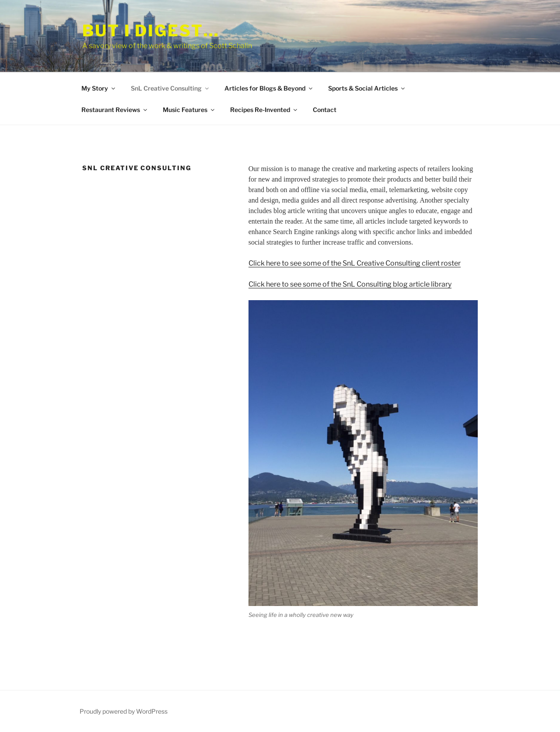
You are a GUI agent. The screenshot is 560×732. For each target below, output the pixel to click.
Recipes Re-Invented (264, 110)
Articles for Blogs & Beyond (269, 88)
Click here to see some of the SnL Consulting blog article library (350, 284)
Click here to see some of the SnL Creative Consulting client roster (355, 263)
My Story (99, 88)
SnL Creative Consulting (170, 88)
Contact (325, 110)
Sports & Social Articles (367, 88)
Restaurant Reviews (115, 110)
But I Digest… (151, 31)
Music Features (189, 110)
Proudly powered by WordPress (124, 711)
